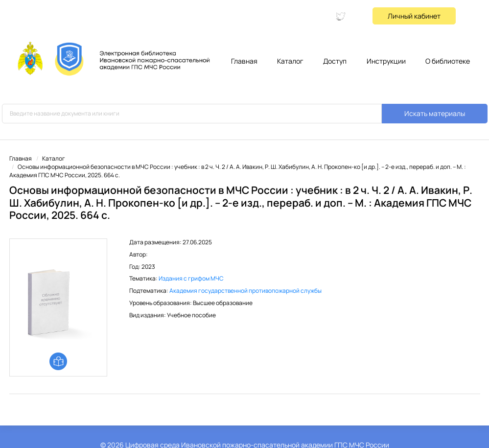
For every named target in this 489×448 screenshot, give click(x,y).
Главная (244, 61)
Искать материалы (435, 113)
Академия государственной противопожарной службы (245, 291)
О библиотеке (448, 61)
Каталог (290, 61)
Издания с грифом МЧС (191, 278)
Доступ (335, 61)
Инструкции (386, 61)
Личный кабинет (414, 16)
